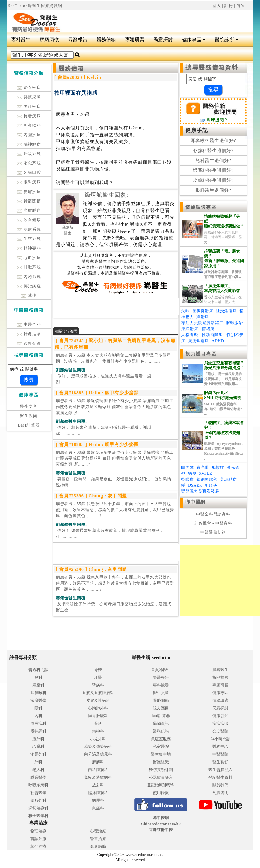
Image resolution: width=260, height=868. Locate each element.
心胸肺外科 (98, 708)
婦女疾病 (29, 88)
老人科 (38, 770)
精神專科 (29, 248)
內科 (38, 716)
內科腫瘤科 (98, 770)
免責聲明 (220, 793)
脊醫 (98, 670)
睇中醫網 (195, 502)
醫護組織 (161, 762)
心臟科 (38, 747)
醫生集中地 (161, 754)
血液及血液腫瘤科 (98, 693)
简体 (241, 6)
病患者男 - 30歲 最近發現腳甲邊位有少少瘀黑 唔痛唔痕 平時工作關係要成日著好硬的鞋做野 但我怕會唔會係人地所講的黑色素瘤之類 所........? (115, 407)
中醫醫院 (220, 754)
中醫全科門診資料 (213, 514)
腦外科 (38, 739)
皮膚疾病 (29, 192)
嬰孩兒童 (29, 97)
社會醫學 (38, 793)
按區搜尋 (220, 677)
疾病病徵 (49, 39)
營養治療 (98, 839)
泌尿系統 (29, 230)
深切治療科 (38, 808)
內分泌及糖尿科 (98, 754)
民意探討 (163, 39)
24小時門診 (220, 739)
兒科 (38, 677)
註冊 (229, 6)
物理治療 (38, 831)
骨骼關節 (29, 201)
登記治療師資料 (161, 785)
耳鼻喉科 (29, 125)
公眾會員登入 (161, 777)
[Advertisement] (151, 20)
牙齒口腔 (29, 173)
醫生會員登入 (220, 770)
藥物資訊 (161, 724)
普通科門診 (38, 670)
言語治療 (38, 839)
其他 (29, 296)
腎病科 (98, 685)
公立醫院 (220, 731)
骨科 (98, 724)
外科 (38, 762)
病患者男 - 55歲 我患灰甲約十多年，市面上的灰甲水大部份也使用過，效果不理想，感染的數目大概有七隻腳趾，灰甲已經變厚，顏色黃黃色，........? (115, 510)
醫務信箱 (106, 39)
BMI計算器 (29, 425)
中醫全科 (29, 325)
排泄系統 (29, 267)
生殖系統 (29, 239)
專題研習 (135, 39)
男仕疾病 (29, 107)
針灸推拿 (29, 334)
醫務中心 (220, 747)
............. (104, 379)
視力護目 (161, 708)
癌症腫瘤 (29, 210)
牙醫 (98, 677)
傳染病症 (29, 286)
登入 (217, 6)
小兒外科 (98, 739)
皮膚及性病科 (98, 701)
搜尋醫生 (220, 670)
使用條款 (161, 793)
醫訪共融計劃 (161, 770)
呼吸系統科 (38, 785)
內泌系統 (29, 277)
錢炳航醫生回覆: (106, 195)
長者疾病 (29, 116)
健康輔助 (98, 847)
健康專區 (194, 40)
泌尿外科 (38, 754)
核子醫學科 (38, 816)
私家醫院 (161, 747)
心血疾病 (29, 258)
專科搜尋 (161, 685)
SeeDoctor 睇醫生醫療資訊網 (35, 6)
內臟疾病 (29, 135)
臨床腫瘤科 (98, 793)
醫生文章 (29, 407)
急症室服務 (161, 739)
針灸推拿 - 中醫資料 (213, 523)
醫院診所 (227, 40)
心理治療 (98, 831)
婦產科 (38, 685)
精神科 (98, 731)
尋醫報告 (78, 39)
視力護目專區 (201, 354)
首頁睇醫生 (161, 670)
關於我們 (220, 785)
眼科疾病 (29, 182)
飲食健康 (29, 220)
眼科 (38, 708)
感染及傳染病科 (98, 747)
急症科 (98, 808)
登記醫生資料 (220, 777)
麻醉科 (98, 762)
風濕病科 (38, 724)
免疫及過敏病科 (98, 777)
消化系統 (29, 163)
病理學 (98, 800)
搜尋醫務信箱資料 (212, 67)
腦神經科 (38, 731)
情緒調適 (220, 701)
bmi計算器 (161, 716)
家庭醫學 (38, 701)
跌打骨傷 (29, 344)
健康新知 (220, 716)
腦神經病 (29, 144)
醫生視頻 (29, 416)
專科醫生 (21, 39)
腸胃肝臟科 (98, 716)
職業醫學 (38, 777)
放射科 (98, 785)
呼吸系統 (29, 154)
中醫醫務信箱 (213, 532)
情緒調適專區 (201, 207)
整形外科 (38, 800)
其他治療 (38, 847)
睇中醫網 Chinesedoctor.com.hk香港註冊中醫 (161, 824)
